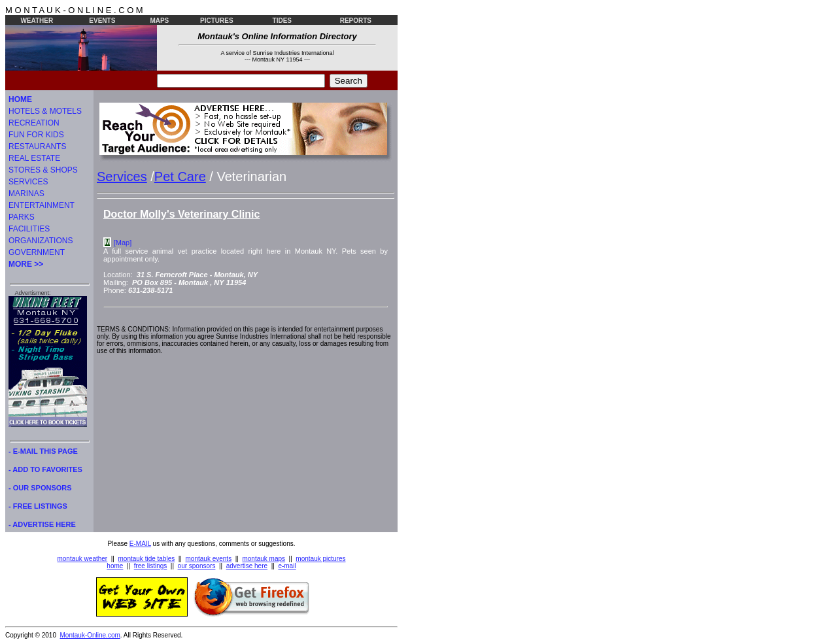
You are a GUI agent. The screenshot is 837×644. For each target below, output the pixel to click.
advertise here (247, 566)
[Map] (123, 243)
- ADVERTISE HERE (42, 524)
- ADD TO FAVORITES (45, 469)
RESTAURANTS (37, 146)
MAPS (159, 21)
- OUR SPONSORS (40, 488)
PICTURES (217, 21)
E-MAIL (140, 544)
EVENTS (102, 21)
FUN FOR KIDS (36, 135)
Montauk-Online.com (90, 635)
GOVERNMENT (37, 252)
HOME (20, 99)
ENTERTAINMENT (42, 205)
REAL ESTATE (34, 158)
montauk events (209, 559)
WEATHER (37, 21)
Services (122, 177)
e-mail (287, 566)
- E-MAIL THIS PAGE (43, 451)
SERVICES (28, 182)
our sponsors (197, 566)
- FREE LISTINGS (38, 506)
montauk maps (264, 559)
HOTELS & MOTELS (45, 111)
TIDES (282, 21)
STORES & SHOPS (43, 170)
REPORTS (356, 21)
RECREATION (34, 123)
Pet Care (180, 177)
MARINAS (26, 194)
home (115, 566)
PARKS (22, 217)
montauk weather (82, 559)
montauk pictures (320, 559)
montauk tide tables (147, 559)
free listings (151, 566)
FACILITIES (29, 229)
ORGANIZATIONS (41, 241)
